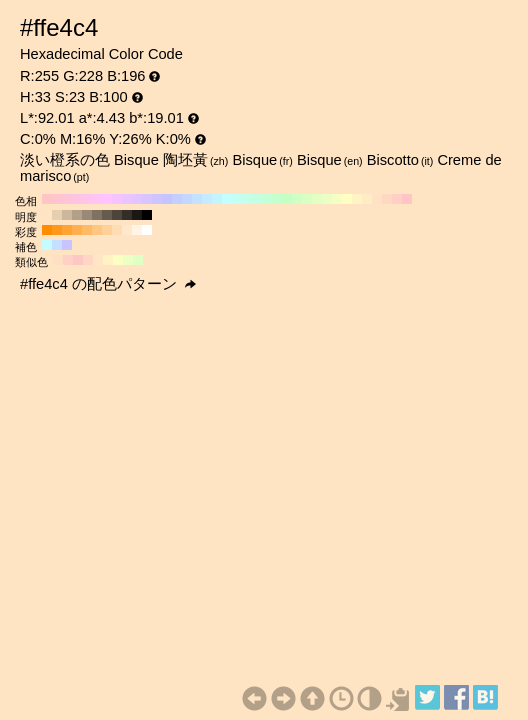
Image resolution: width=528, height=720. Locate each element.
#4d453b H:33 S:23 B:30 (117, 215)
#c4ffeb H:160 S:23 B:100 (247, 199)
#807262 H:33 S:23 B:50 (97, 215)
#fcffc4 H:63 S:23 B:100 (118, 260)
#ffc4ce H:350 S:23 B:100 (57, 199)
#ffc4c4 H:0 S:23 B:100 (407, 199)
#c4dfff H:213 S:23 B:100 (57, 245)
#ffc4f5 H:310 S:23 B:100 (97, 199)
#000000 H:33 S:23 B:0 (147, 215)
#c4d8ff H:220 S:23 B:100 (187, 199)
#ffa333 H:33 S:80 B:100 (67, 230)
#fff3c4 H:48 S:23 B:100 (108, 260)
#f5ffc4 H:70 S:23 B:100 (337, 199)
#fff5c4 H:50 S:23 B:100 (357, 199)
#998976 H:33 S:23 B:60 (87, 215)
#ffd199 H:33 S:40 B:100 (107, 230)
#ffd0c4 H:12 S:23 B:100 (68, 260)
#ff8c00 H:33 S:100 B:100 (47, 230)
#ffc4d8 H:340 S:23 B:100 (67, 199)
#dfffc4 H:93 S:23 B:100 (138, 260)
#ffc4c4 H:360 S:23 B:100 (47, 199)
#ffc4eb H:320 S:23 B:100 (87, 199)
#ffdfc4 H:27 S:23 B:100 (58, 260)
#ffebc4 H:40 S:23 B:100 (367, 199)
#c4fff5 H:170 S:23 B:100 (237, 199)
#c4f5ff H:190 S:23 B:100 (217, 199)
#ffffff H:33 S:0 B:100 (147, 230)
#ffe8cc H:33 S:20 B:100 (127, 230)
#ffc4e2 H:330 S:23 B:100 (77, 199)
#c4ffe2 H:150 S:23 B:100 (257, 199)
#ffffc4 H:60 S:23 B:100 (347, 199)
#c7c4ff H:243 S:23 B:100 (67, 245)
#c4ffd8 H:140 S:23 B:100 (267, 199)
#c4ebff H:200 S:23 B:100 (207, 199)
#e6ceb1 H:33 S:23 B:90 (57, 215)
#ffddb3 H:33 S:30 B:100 (117, 230)
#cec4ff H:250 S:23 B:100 (157, 199)
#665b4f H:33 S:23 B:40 (107, 215)
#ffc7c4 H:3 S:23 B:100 (78, 260)
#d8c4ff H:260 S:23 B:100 (147, 199)
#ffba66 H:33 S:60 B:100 (87, 230)
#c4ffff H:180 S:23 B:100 (227, 199)
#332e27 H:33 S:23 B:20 (127, 215)
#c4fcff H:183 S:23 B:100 (47, 245)
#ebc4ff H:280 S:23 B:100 (127, 199)
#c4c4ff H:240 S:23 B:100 (167, 199)
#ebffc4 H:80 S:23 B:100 (327, 199)
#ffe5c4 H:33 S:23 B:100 (47, 215)
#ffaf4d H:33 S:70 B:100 (77, 230)
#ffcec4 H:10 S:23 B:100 (397, 199)
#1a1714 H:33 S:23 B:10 (137, 215)
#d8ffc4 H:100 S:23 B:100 (307, 199)
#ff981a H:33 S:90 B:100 (57, 230)
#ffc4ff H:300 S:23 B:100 (107, 199)
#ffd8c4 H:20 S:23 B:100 (387, 199)
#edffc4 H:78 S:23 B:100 (128, 260)
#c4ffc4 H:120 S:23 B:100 (287, 199)
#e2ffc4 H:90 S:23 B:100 (317, 199)
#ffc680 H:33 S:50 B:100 (97, 230)
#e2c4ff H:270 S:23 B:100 (137, 199)
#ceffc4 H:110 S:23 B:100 (297, 199)
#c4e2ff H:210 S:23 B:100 (197, 199)
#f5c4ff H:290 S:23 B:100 (117, 199)
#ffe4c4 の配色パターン (108, 284)
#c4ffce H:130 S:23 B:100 (277, 199)
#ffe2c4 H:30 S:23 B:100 (377, 199)
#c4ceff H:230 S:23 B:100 (177, 199)
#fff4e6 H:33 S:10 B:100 (137, 230)
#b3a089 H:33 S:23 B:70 (77, 215)
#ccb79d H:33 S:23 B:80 (67, 215)
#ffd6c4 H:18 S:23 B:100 (88, 260)
